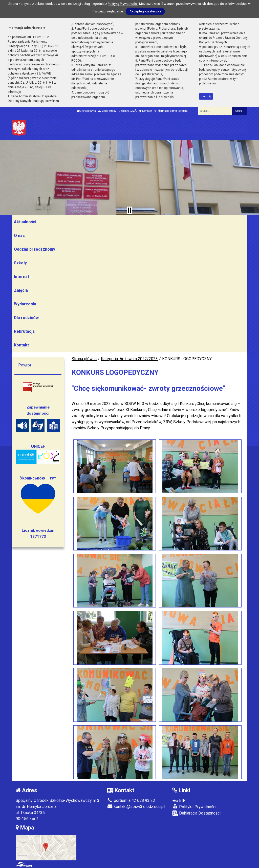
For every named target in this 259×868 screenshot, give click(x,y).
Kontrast (146, 111)
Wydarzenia (25, 304)
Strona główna (86, 111)
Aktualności (25, 222)
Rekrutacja (24, 331)
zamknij (206, 96)
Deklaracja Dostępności (196, 813)
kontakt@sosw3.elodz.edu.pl (136, 807)
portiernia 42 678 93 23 (131, 800)
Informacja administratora (171, 111)
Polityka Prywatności (194, 807)
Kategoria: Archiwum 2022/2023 (129, 359)
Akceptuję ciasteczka (145, 11)
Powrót (25, 365)
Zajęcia (21, 290)
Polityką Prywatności (123, 4)
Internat (21, 277)
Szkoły (20, 263)
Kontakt (21, 345)
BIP (179, 800)
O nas (19, 236)
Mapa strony (107, 111)
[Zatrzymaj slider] (129, 210)
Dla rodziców (26, 318)
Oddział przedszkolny (35, 249)
